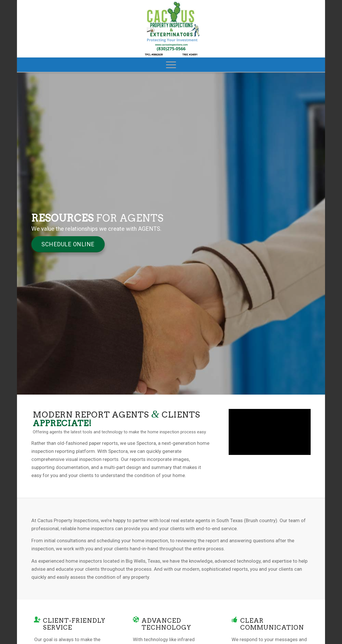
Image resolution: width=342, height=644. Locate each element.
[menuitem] (171, 65)
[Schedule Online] (68, 244)
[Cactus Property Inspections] (171, 29)
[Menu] (171, 65)
